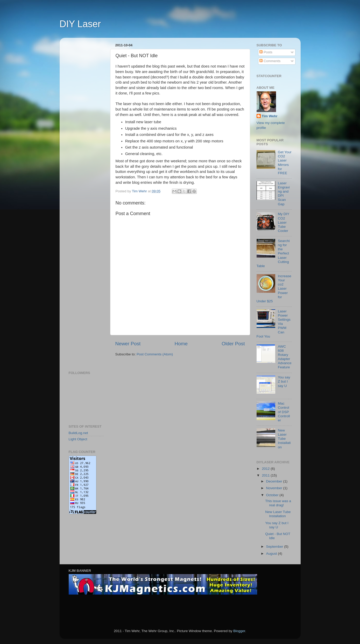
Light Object (78, 439)
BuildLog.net (78, 433)
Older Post (233, 344)
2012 (266, 469)
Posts (266, 52)
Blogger (239, 631)
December (275, 481)
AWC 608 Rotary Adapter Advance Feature (285, 357)
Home (181, 344)
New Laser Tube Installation (284, 439)
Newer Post (128, 344)
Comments (270, 61)
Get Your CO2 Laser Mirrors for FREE (285, 163)
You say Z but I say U (284, 381)
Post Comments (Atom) (155, 354)
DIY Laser (80, 24)
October (273, 495)
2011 (266, 475)
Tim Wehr (270, 116)
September (275, 547)
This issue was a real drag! (278, 503)
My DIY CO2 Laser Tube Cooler (284, 222)
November (275, 488)
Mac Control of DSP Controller (284, 412)
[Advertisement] (89, 119)
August (272, 554)
